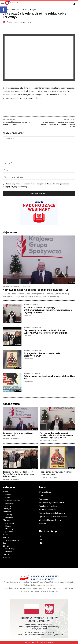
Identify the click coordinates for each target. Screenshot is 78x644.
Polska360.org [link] (12, 22)
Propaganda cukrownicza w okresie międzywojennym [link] (56, 473)
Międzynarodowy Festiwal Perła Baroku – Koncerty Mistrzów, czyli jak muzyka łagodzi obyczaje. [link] (58, 124)
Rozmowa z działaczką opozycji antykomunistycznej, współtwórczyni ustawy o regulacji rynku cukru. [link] (48, 310)
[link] (3, 10)
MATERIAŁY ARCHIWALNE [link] (11, 10)
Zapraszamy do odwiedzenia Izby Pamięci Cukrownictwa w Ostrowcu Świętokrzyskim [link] (46, 332)
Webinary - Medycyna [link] (30, 10)
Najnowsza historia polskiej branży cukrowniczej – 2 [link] (35, 290)
